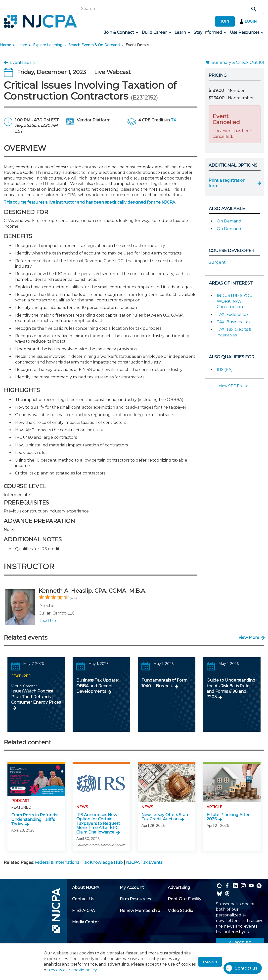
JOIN (225, 21)
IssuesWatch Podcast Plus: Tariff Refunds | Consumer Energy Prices (36, 697)
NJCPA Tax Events (144, 862)
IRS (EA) (225, 370)
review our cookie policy (73, 970)
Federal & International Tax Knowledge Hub (79, 862)
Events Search (21, 62)
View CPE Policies (234, 386)
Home (6, 45)
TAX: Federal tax (233, 314)
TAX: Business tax (234, 322)
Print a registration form (227, 183)
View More (249, 637)
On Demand (229, 221)
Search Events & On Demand (94, 45)
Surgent (217, 262)
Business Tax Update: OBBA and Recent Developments (97, 686)
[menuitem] (121, 33)
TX (174, 120)
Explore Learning (48, 45)
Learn (22, 45)
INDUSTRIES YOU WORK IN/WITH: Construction (235, 301)
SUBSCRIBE (240, 943)
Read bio (47, 621)
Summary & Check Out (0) (235, 62)
